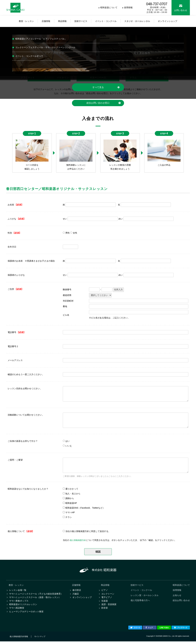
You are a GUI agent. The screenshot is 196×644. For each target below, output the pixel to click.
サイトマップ (40, 639)
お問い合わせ (181, 10)
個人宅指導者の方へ (140, 601)
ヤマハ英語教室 (17, 610)
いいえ (69, 446)
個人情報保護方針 (78, 540)
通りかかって (72, 489)
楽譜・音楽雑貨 (109, 606)
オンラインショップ (82, 598)
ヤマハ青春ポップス (19, 602)
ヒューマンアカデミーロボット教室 (26, 614)
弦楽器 (105, 602)
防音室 (105, 610)
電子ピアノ (107, 598)
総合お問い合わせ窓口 (98, 103)
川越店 (76, 595)
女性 (75, 233)
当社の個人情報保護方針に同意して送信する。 (88, 531)
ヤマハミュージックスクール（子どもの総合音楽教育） (36, 595)
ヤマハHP (70, 513)
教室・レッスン (16, 585)
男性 (68, 233)
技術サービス (137, 585)
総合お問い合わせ (181, 601)
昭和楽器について (109, 8)
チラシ (69, 517)
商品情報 (105, 585)
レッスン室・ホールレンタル (145, 596)
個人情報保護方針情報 (19, 639)
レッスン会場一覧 (18, 591)
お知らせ (177, 596)
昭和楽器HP (71, 503)
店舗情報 (76, 585)
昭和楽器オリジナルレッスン (23, 606)
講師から (70, 498)
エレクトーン (108, 595)
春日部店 (77, 591)
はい (68, 441)
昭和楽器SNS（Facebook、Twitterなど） (85, 508)
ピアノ (105, 591)
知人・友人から (73, 494)
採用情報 (128, 8)
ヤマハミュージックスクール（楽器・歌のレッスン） (35, 598)
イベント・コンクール (141, 591)
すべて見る (98, 87)
